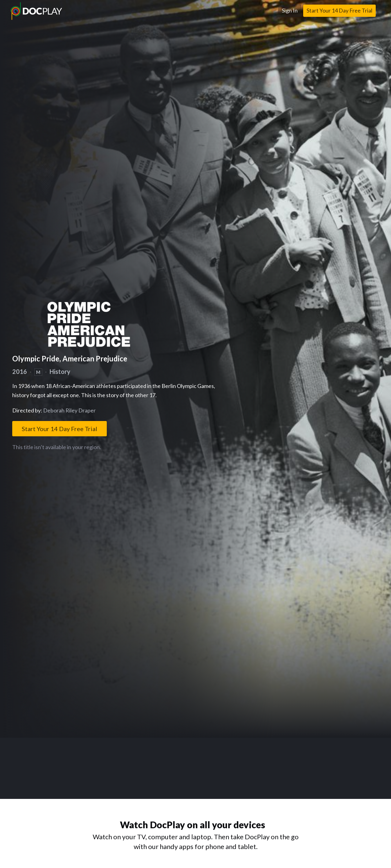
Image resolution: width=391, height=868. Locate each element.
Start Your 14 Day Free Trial (339, 10)
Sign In (290, 10)
